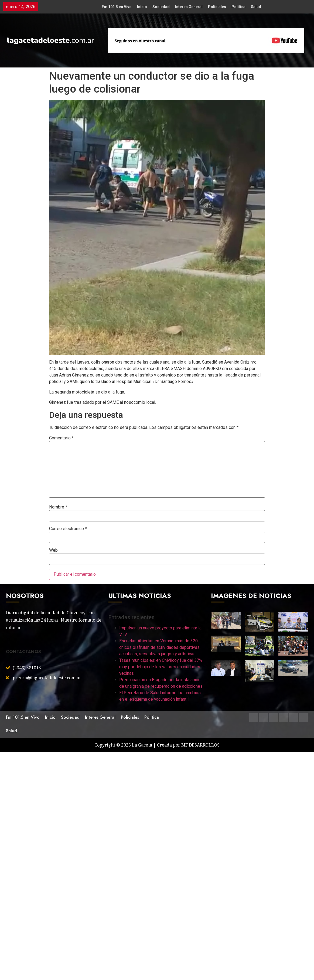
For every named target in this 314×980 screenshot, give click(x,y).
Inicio (142, 7)
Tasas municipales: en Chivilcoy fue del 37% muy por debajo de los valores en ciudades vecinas (161, 667)
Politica (238, 7)
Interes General (189, 7)
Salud (256, 7)
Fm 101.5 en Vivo (117, 7)
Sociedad (161, 7)
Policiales (217, 7)
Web (53, 550)
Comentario (61, 438)
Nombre (58, 507)
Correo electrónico (68, 529)
